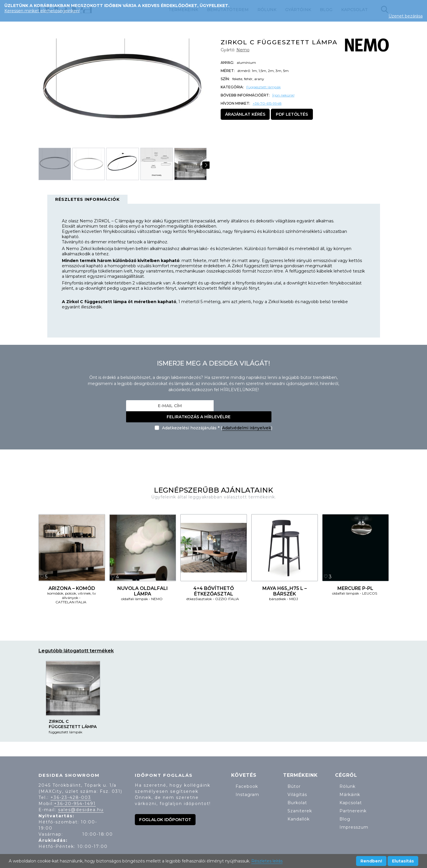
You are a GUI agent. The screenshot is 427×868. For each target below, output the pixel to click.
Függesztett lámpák (264, 87)
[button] (200, 91)
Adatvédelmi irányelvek (247, 417)
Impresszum (354, 816)
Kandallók (299, 808)
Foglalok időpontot (165, 809)
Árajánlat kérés (245, 114)
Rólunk (347, 775)
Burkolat (297, 792)
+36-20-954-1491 (75, 793)
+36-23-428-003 (71, 786)
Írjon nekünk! (283, 95)
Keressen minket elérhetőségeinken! (42, 11)
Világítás (297, 783)
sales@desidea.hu (81, 799)
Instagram (247, 783)
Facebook (247, 775)
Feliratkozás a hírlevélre (257, 406)
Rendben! (371, 861)
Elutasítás (403, 861)
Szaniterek (300, 800)
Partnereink (353, 800)
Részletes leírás (267, 861)
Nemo (243, 50)
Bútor (294, 775)
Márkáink (350, 783)
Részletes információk (87, 199)
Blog (345, 808)
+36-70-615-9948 (267, 103)
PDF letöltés (292, 114)
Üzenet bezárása (406, 16)
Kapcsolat (351, 792)
